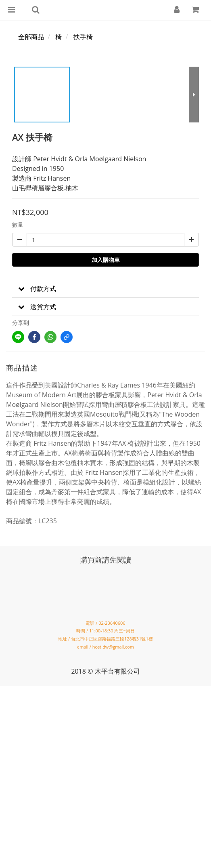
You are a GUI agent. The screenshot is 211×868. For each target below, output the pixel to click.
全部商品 (31, 37)
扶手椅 (83, 37)
